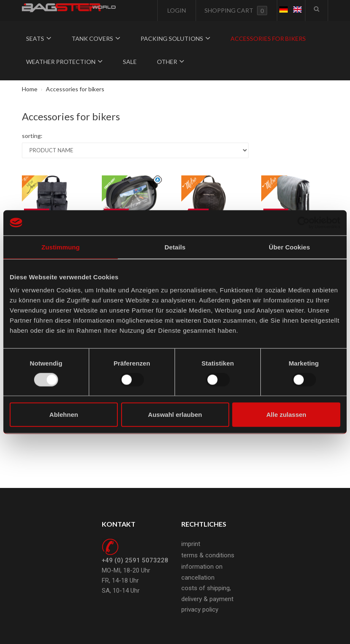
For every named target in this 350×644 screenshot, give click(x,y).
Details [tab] (175, 247)
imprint (191, 544)
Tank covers (96, 38)
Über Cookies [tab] (289, 247)
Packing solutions (175, 38)
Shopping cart (236, 11)
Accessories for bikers (268, 38)
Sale (130, 62)
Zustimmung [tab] (61, 247)
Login (176, 10)
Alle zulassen (286, 415)
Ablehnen (64, 415)
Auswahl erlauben (175, 415)
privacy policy (200, 610)
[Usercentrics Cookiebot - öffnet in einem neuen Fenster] (304, 223)
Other (171, 62)
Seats (39, 38)
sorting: (32, 136)
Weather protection (64, 62)
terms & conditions (208, 555)
